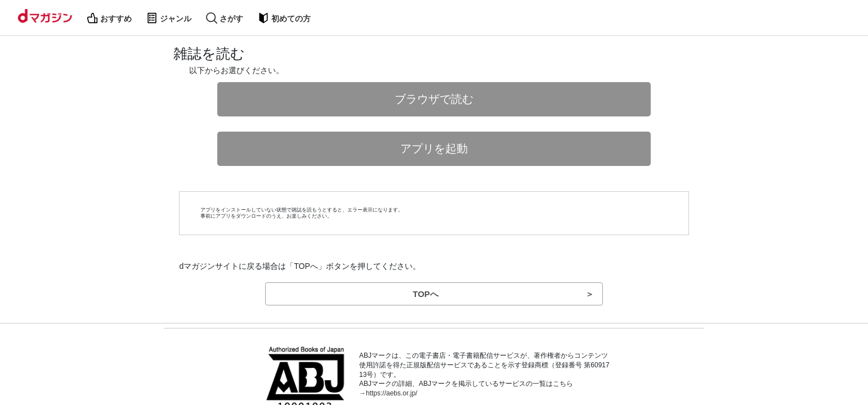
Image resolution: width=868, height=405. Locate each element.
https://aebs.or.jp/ (392, 393)
